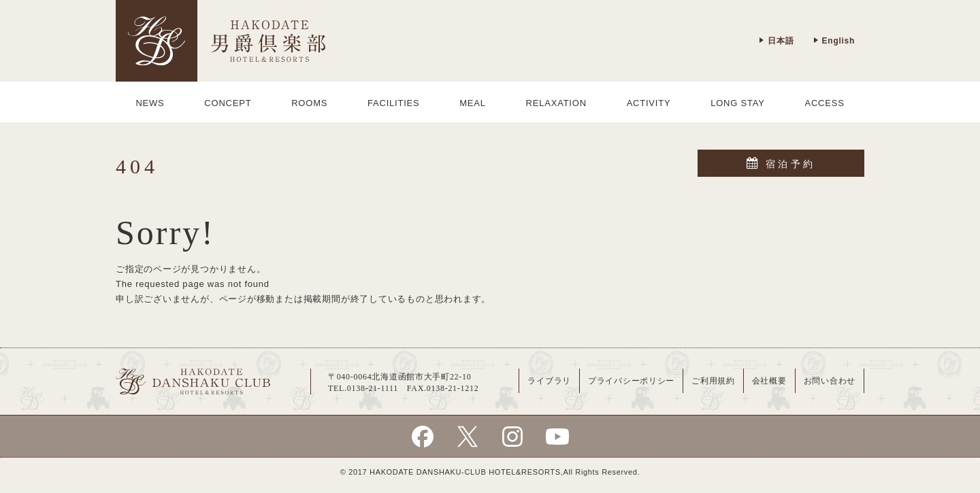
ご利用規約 (713, 381)
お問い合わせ (830, 381)
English (834, 41)
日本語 (776, 41)
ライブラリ (549, 381)
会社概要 (769, 381)
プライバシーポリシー (631, 381)
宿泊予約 (781, 163)
